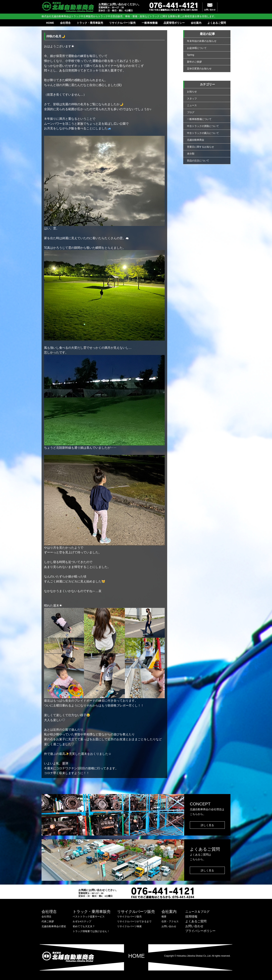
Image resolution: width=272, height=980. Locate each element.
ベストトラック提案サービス (89, 917)
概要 (164, 917)
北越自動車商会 (196, 140)
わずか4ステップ (82, 921)
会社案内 (196, 23)
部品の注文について (198, 161)
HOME (50, 23)
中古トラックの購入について (203, 133)
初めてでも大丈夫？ (84, 926)
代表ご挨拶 (48, 921)
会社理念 (65, 23)
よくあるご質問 (217, 23)
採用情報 (191, 917)
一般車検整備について (199, 119)
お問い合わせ (210, 10)
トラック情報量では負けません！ (91, 931)
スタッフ (192, 99)
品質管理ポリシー (174, 23)
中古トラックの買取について (203, 126)
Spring (191, 55)
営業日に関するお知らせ (201, 147)
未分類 (191, 154)
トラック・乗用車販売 (90, 23)
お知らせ (192, 92)
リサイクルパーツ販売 (122, 23)
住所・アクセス (170, 921)
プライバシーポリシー (200, 931)
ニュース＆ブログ (197, 912)
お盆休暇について (197, 48)
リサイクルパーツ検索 (129, 926)
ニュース (192, 105)
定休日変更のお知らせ (199, 69)
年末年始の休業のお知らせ (202, 41)
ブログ (191, 112)
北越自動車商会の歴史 (54, 926)
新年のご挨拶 (194, 62)
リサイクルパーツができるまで (134, 921)
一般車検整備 (150, 23)
